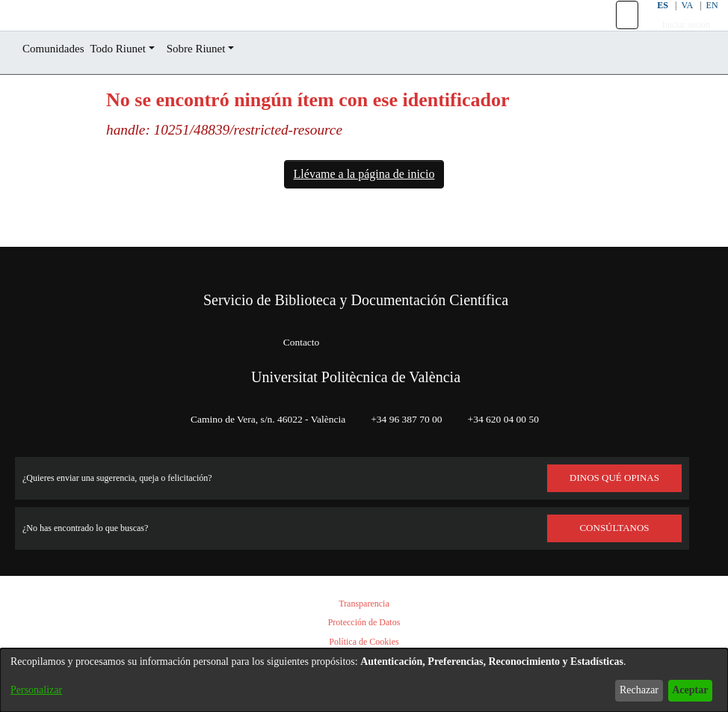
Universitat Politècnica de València (356, 377)
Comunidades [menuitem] (59, 83)
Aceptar (686, 690)
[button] (618, 32)
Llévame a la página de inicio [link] (364, 208)
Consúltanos (615, 528)
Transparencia (364, 604)
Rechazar (627, 690)
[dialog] (364, 673)
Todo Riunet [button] (134, 83)
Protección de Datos (364, 623)
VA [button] (678, 22)
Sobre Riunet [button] (222, 83)
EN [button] (703, 22)
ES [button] (652, 22)
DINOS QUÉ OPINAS (614, 478)
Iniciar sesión (678, 42)
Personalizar (40, 690)
